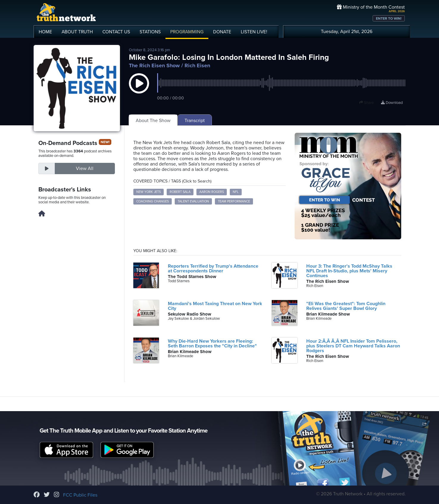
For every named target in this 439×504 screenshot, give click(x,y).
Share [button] (367, 103)
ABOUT (77, 32)
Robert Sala (180, 192)
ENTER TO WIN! (389, 18)
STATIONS (150, 32)
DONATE (222, 32)
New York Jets (149, 192)
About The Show (153, 121)
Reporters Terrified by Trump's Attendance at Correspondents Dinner (213, 269)
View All (85, 168)
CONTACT (116, 32)
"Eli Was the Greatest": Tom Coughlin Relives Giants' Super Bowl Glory (346, 306)
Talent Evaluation (193, 201)
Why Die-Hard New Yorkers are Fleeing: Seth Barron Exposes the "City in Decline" (212, 344)
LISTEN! (254, 32)
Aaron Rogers (212, 192)
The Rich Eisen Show (154, 65)
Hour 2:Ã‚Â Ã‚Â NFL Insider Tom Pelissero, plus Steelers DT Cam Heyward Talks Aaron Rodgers (353, 346)
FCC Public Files (80, 495)
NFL (236, 192)
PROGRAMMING (187, 32)
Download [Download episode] (392, 103)
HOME (45, 32)
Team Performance (234, 201)
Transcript (195, 121)
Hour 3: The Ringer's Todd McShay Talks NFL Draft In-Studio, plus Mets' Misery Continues (349, 271)
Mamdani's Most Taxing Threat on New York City (215, 306)
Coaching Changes (153, 201)
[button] (139, 89)
